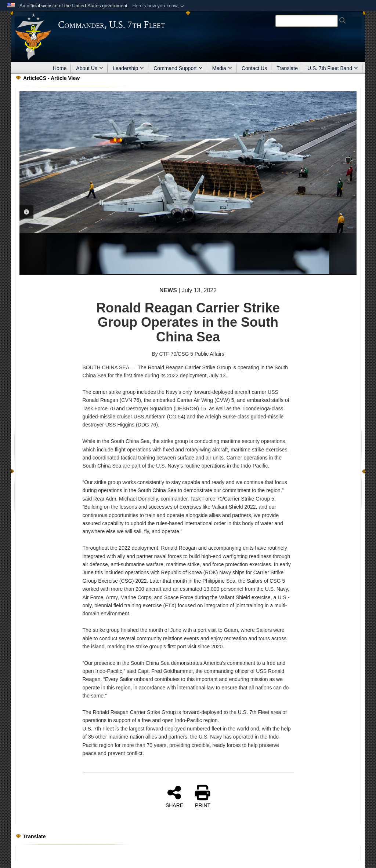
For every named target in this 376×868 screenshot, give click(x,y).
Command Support (178, 68)
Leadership (128, 68)
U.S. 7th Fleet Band (333, 68)
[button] (159, 6)
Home (60, 68)
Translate (287, 68)
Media (222, 68)
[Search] (307, 21)
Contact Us (254, 68)
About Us (90, 68)
